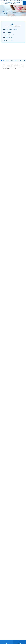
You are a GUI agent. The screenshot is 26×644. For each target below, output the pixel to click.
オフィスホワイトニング (8, 35)
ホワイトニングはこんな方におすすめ (11, 30)
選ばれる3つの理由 (7, 32)
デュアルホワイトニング (8, 40)
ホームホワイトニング (8, 37)
